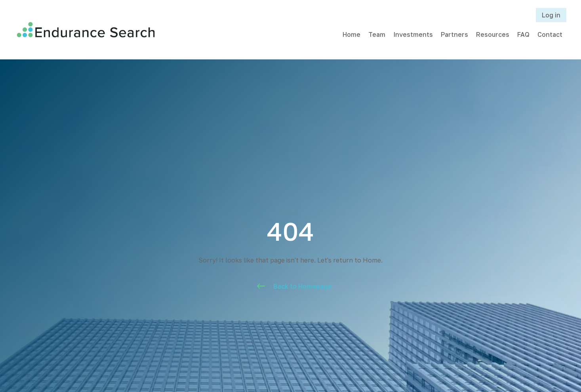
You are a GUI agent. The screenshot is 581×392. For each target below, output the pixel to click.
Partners (454, 34)
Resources (493, 34)
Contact (550, 34)
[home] (86, 30)
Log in (551, 15)
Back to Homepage (302, 286)
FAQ (523, 34)
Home (351, 34)
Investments (413, 34)
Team (377, 34)
